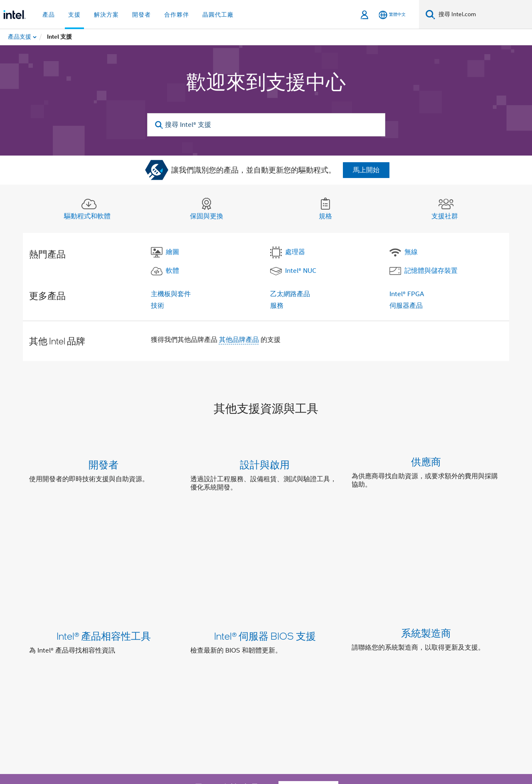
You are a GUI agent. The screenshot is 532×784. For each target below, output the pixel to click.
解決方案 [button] (106, 15)
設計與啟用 (265, 464)
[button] (266, 478)
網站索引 (308, 666)
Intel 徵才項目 (351, 666)
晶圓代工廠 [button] (218, 15)
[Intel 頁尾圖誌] (46, 706)
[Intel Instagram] (137, 696)
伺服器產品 (406, 306)
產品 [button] (49, 15)
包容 (175, 666)
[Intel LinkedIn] (117, 696)
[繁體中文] (392, 15)
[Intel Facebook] (96, 696)
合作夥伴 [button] (177, 15)
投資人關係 (207, 666)
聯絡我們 (245, 666)
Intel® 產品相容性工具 (104, 549)
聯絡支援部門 (308, 612)
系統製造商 (426, 549)
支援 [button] (74, 15)
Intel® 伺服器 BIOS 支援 (265, 549)
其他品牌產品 (239, 340)
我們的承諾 (144, 666)
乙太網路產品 (290, 294)
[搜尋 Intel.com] (484, 15)
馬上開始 (366, 170)
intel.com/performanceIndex (130, 741)
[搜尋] (430, 14)
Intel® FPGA (407, 294)
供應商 (426, 464)
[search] (159, 125)
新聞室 (277, 666)
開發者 (103, 464)
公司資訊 (106, 666)
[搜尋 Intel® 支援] (266, 125)
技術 (158, 306)
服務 (277, 306)
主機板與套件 (171, 294)
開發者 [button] (142, 15)
